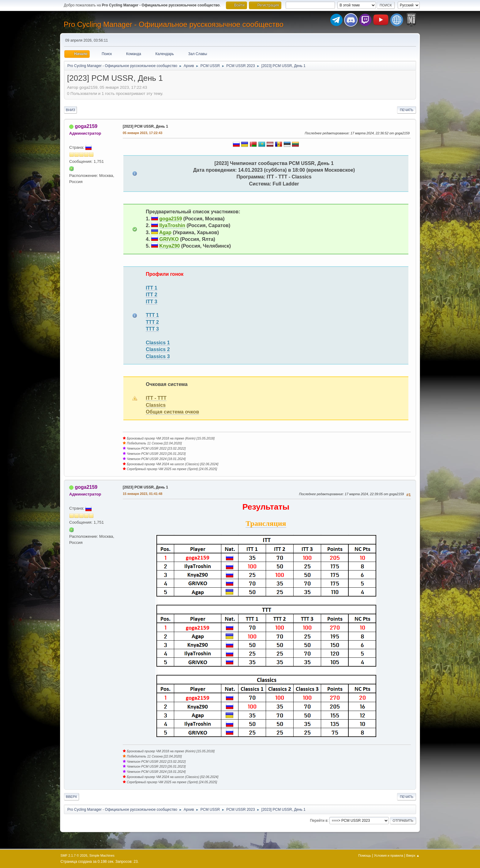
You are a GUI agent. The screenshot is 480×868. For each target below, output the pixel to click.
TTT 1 (152, 315)
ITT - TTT (156, 398)
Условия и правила (389, 855)
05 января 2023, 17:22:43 (142, 133)
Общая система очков (172, 412)
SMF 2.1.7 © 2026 (74, 855)
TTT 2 (152, 322)
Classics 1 (158, 343)
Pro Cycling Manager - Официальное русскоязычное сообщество (174, 24)
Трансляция (266, 523)
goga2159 (86, 126)
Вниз (70, 110)
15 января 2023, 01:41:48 (142, 494)
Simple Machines (102, 855)
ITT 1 (151, 288)
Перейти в (319, 821)
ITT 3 (151, 302)
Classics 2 (158, 349)
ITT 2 (151, 295)
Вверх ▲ (413, 855)
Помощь (365, 855)
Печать (407, 110)
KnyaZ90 (170, 246)
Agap (165, 232)
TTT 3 (152, 329)
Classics (156, 405)
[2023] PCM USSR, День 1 (145, 126)
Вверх (71, 797)
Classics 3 (158, 356)
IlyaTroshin (172, 225)
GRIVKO (169, 239)
